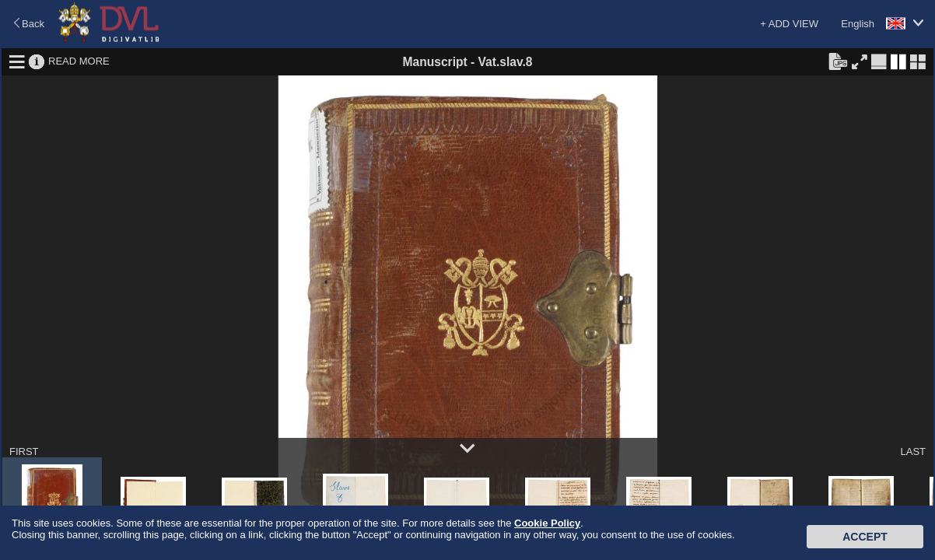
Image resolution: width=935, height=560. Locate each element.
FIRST (24, 451)
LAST (913, 451)
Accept (865, 537)
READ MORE (79, 61)
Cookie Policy (547, 523)
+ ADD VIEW (789, 24)
